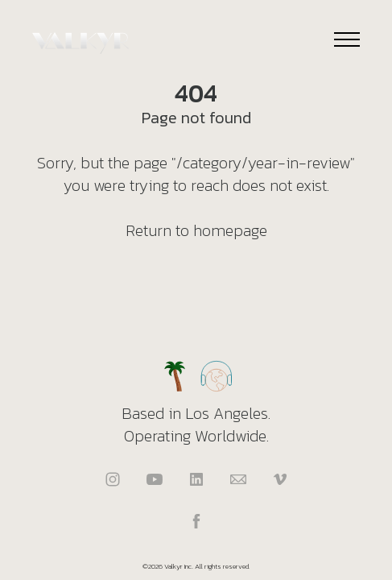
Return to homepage (196, 230)
